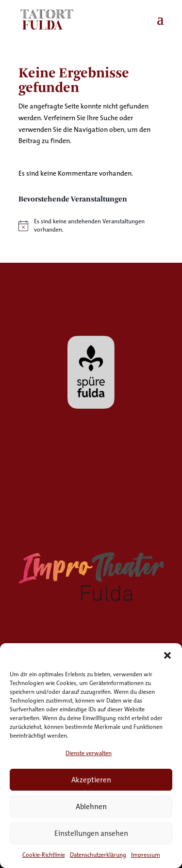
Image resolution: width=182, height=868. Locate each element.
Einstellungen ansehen (91, 833)
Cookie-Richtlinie (44, 855)
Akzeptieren (91, 780)
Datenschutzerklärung (98, 855)
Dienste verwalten (89, 753)
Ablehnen (91, 806)
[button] (167, 655)
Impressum (146, 855)
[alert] (91, 226)
